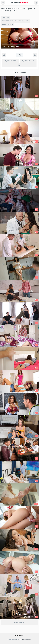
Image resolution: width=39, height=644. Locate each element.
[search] (36, 3)
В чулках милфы (8, 25)
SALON (20, 3)
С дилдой (5, 17)
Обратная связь (19, 636)
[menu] (3, 3)
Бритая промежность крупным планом (16, 21)
